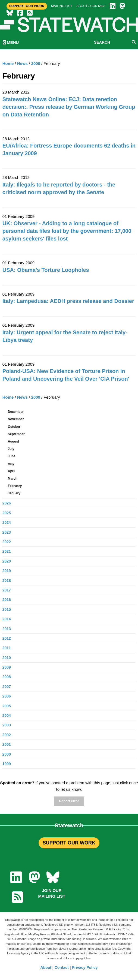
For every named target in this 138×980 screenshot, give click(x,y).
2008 (7, 677)
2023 (7, 532)
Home (8, 63)
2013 (7, 629)
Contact (62, 967)
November (16, 419)
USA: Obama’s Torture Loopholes (46, 270)
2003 (7, 725)
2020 (7, 561)
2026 (7, 503)
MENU (11, 42)
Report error (69, 801)
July (11, 449)
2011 (7, 648)
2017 (7, 590)
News (22, 63)
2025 (7, 513)
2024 (7, 522)
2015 (7, 609)
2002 (7, 735)
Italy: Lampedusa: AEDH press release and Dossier (68, 301)
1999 (7, 764)
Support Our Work (27, 6)
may (11, 464)
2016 (7, 600)
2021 (7, 551)
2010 (7, 658)
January (14, 493)
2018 (7, 581)
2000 (7, 754)
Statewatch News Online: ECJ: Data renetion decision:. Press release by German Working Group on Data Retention (69, 107)
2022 (7, 542)
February (15, 486)
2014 (7, 619)
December (16, 412)
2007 (7, 687)
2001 (7, 744)
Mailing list (62, 6)
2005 (7, 706)
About (46, 967)
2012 (7, 638)
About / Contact (91, 6)
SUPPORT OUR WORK (69, 843)
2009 (36, 63)
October (14, 427)
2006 (7, 696)
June (12, 456)
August (13, 441)
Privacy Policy (85, 967)
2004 (7, 716)
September (16, 434)
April (12, 471)
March (13, 479)
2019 (7, 571)
